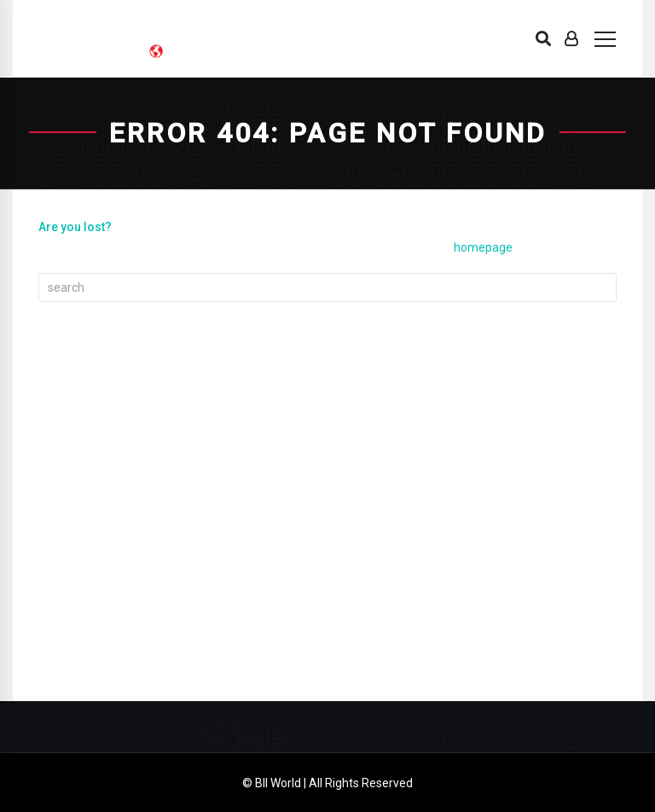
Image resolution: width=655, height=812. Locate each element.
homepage (483, 247)
